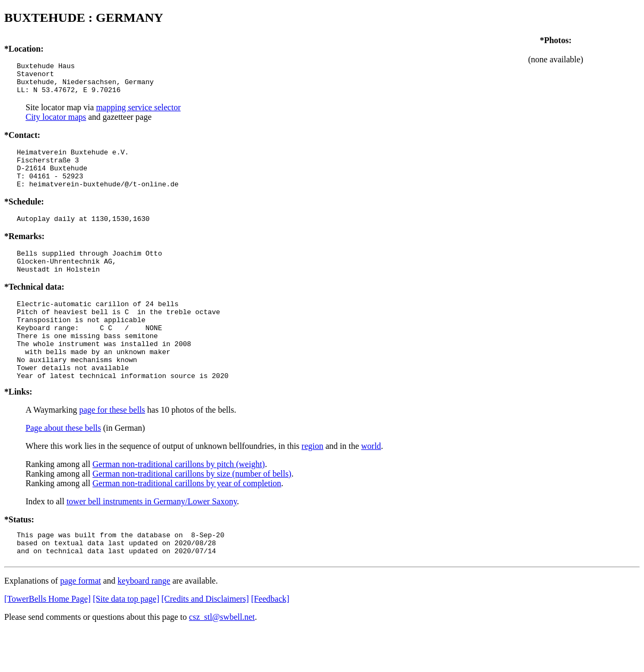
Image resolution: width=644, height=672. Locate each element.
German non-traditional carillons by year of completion (187, 520)
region (313, 483)
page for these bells (112, 446)
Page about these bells (63, 465)
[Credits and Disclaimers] (205, 640)
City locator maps (56, 123)
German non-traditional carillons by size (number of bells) (192, 510)
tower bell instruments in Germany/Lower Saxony (152, 538)
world (371, 483)
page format (81, 622)
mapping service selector (138, 114)
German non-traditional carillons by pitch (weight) (179, 501)
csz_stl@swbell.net (222, 658)
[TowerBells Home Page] (47, 640)
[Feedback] (270, 640)
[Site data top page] (126, 640)
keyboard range (144, 622)
